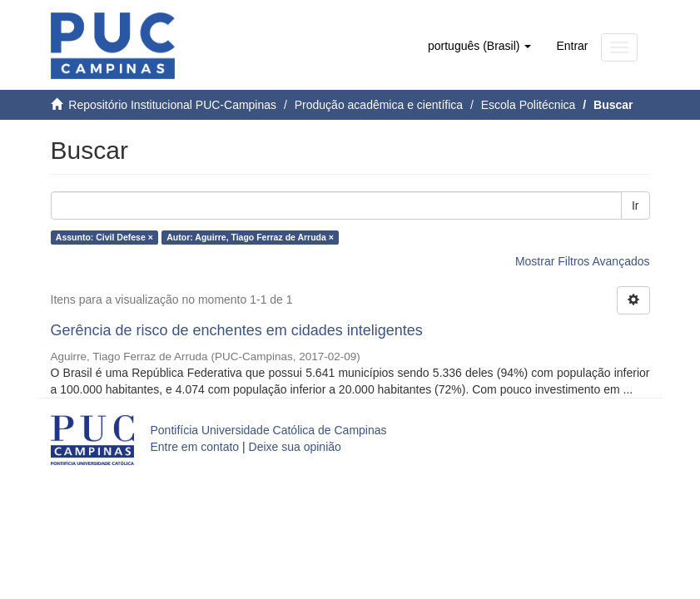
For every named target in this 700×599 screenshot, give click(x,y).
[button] (479, 46)
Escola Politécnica (529, 105)
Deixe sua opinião (295, 447)
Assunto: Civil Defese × (104, 237)
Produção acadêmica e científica (379, 105)
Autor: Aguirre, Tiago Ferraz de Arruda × (250, 237)
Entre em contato (195, 447)
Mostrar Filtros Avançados (583, 261)
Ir (635, 205)
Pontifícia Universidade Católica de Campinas (269, 430)
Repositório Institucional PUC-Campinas (172, 105)
